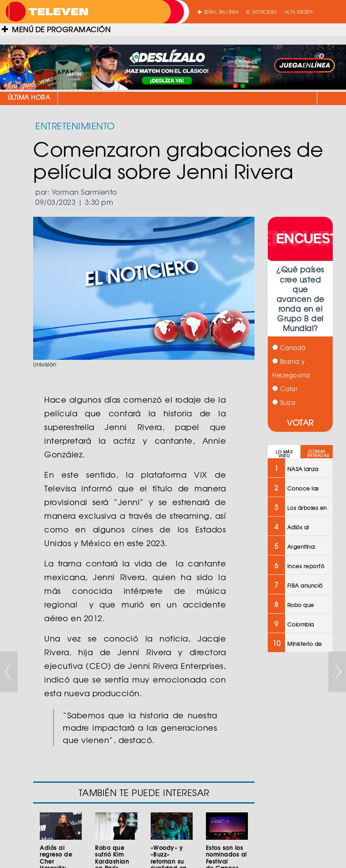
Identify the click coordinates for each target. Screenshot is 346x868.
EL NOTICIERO (262, 12)
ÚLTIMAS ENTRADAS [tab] (318, 453)
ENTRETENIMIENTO (75, 126)
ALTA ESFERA (299, 12)
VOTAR (300, 422)
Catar (285, 389)
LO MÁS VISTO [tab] (284, 454)
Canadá (289, 348)
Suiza (284, 402)
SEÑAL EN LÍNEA (218, 12)
